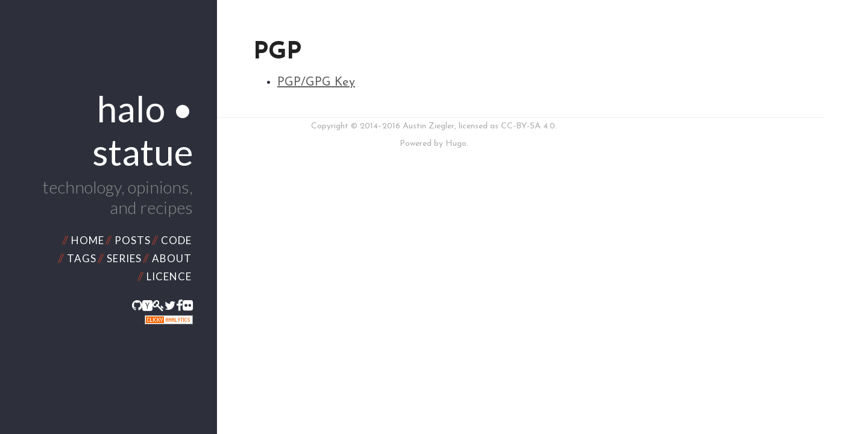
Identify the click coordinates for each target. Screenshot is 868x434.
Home (88, 240)
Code (176, 240)
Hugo (456, 144)
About (172, 258)
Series (124, 258)
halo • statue (143, 130)
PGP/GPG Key (316, 83)
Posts (133, 240)
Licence (169, 276)
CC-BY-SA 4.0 (528, 126)
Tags (82, 258)
